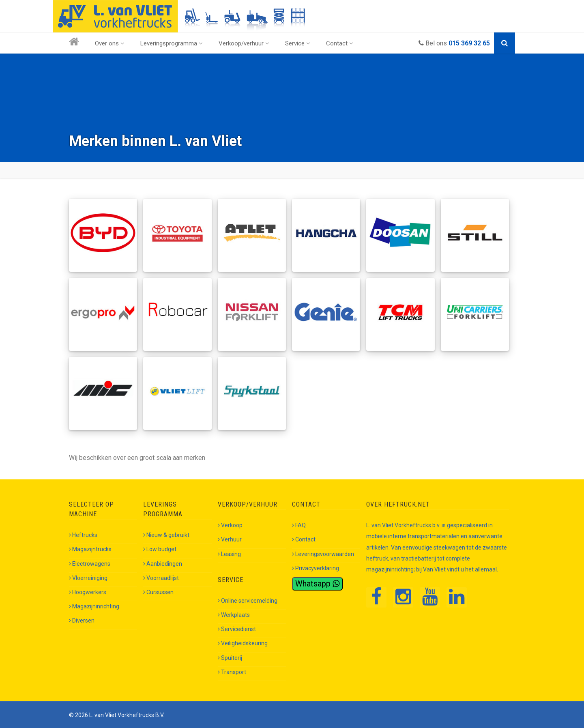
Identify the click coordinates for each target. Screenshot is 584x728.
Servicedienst (237, 629)
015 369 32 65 (469, 43)
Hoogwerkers (88, 592)
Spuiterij (230, 658)
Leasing (229, 554)
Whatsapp (317, 584)
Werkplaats (234, 615)
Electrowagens (90, 564)
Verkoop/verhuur (244, 43)
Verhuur (230, 539)
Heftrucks (83, 535)
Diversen (82, 621)
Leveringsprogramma (172, 43)
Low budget (160, 549)
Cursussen (158, 592)
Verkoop (230, 525)
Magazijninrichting (94, 606)
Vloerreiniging (88, 578)
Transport (232, 672)
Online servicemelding (248, 601)
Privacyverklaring (316, 568)
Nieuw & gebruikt (166, 535)
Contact (340, 43)
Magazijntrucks (90, 549)
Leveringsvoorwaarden (323, 554)
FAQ (299, 525)
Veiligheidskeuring (243, 643)
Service (298, 43)
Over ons (110, 43)
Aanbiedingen (163, 564)
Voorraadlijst (161, 578)
